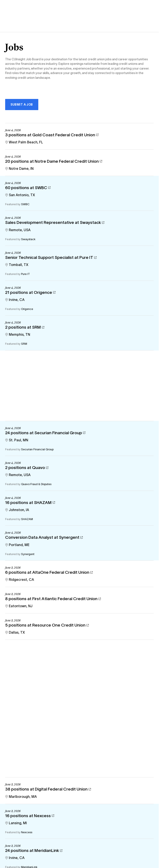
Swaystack (28, 239)
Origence (27, 309)
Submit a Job (22, 105)
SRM (24, 344)
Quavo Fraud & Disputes (36, 484)
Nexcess (27, 832)
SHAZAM (27, 519)
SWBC (25, 204)
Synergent (28, 554)
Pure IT (25, 274)
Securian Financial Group (37, 449)
